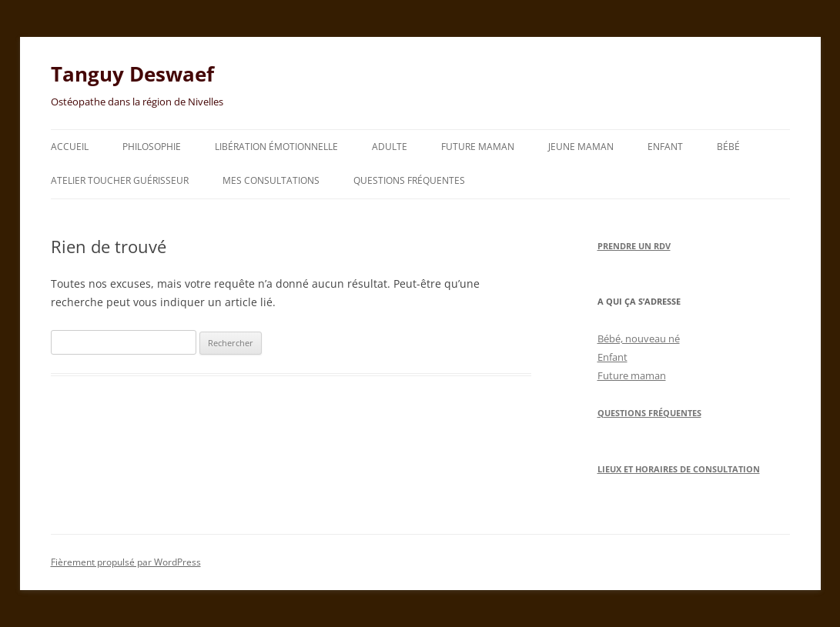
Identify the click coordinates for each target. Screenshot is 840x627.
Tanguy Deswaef (132, 74)
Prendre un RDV (634, 246)
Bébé (728, 147)
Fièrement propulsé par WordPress (126, 562)
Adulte (390, 147)
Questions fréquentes (409, 180)
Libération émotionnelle (276, 147)
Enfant (665, 147)
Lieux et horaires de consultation (679, 469)
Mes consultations (271, 180)
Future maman (478, 147)
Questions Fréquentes (649, 413)
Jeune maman (581, 147)
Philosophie (152, 147)
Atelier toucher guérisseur (120, 180)
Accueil (70, 147)
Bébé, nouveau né (639, 339)
